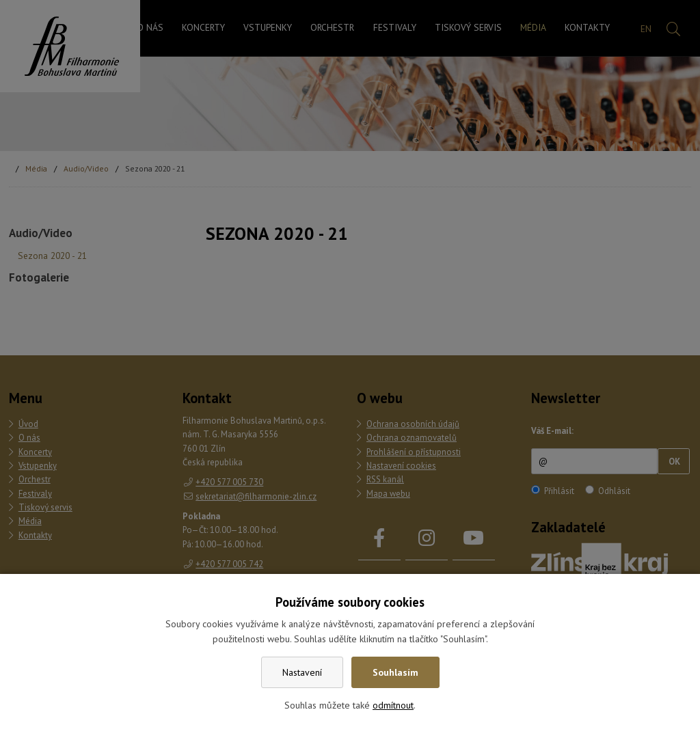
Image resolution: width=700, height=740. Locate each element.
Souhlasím (395, 672)
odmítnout (393, 705)
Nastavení (302, 672)
